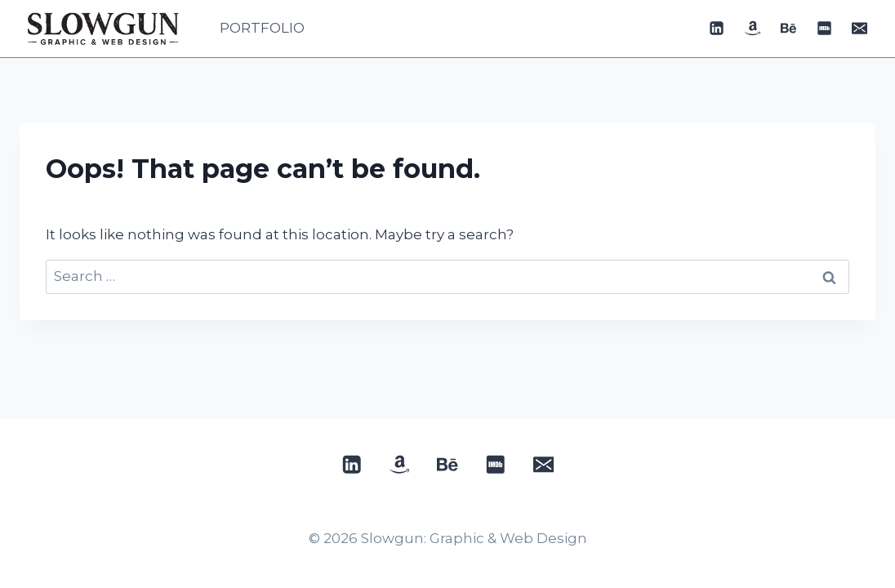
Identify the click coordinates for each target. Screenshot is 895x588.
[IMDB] (824, 29)
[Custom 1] (753, 29)
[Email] (860, 29)
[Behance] (788, 29)
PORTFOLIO (262, 28)
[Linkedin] (717, 29)
